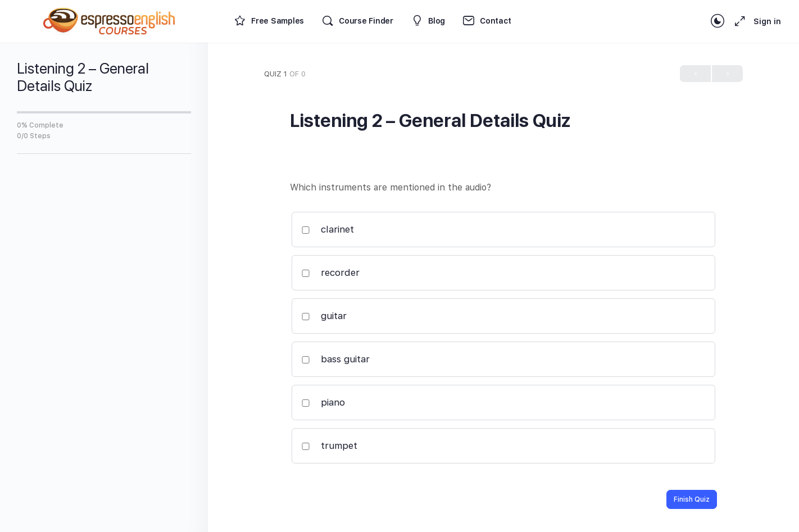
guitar (324, 316)
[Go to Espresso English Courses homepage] (110, 20)
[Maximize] (738, 21)
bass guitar (336, 359)
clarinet (328, 229)
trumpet (330, 445)
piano (323, 402)
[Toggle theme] (718, 21)
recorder (331, 272)
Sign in (767, 21)
